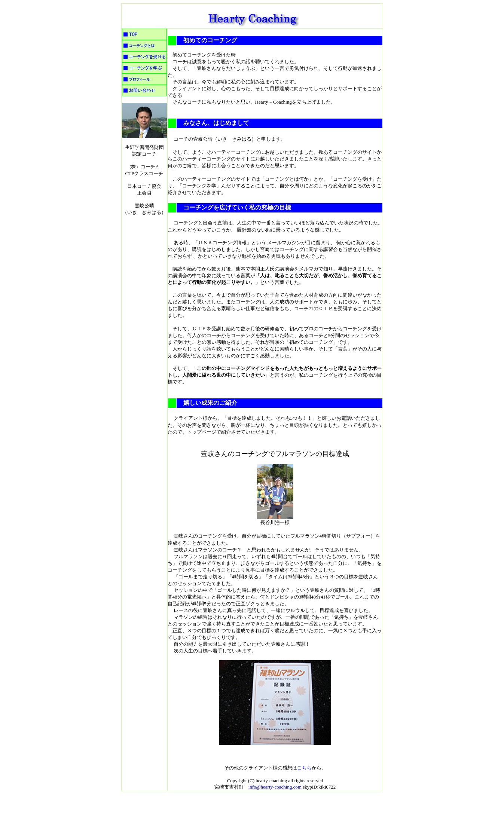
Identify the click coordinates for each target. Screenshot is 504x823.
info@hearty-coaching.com (275, 787)
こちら (304, 768)
